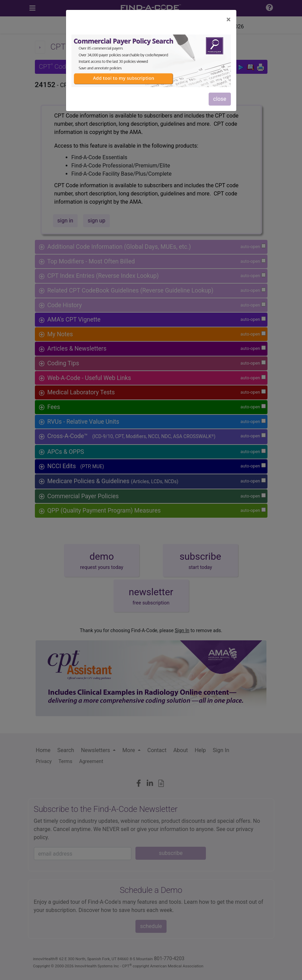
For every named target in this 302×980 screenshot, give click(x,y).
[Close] (229, 19)
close (220, 99)
